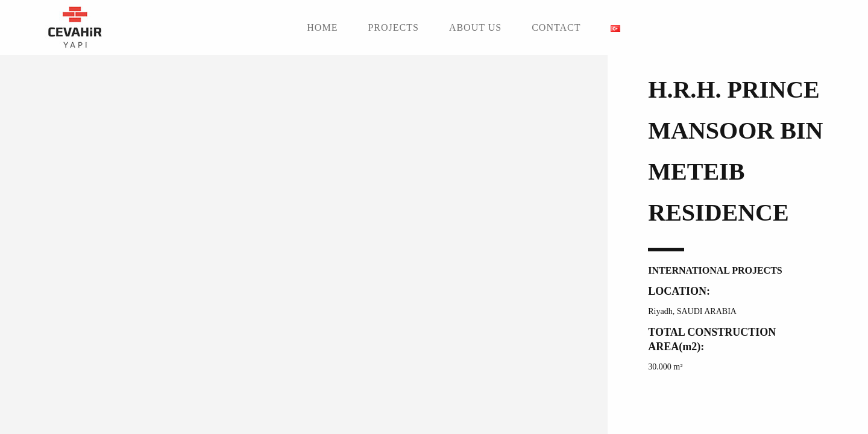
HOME (322, 27)
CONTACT (556, 27)
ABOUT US (475, 27)
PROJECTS (393, 27)
